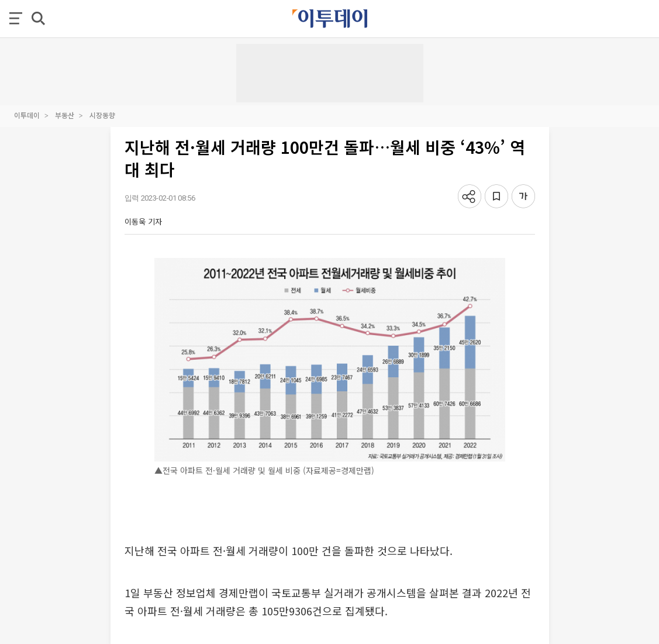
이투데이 (27, 115)
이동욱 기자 (143, 221)
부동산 (65, 115)
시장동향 (102, 115)
